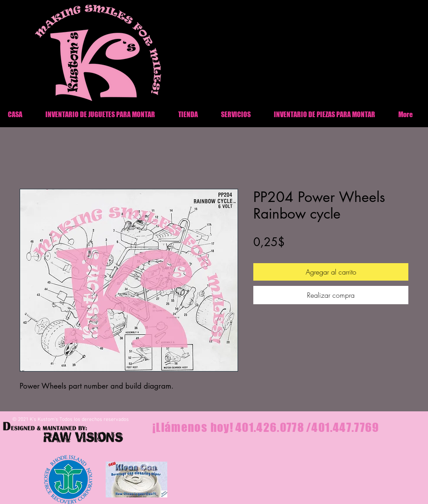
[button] (324, 114)
